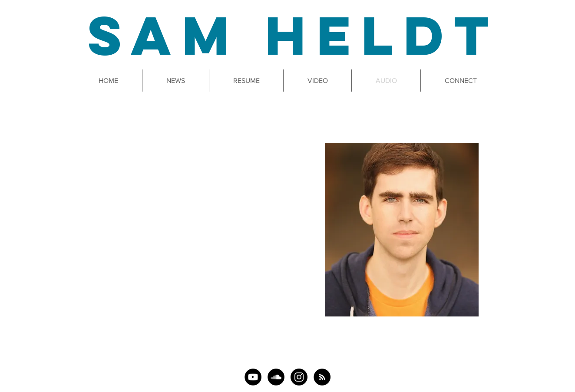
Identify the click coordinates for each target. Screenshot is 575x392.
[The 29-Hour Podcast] (322, 377)
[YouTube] (253, 377)
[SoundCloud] (276, 377)
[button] (317, 81)
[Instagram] (299, 377)
